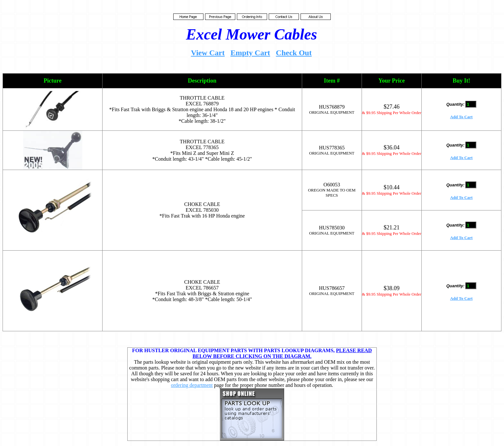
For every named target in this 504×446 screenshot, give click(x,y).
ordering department (192, 385)
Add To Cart (461, 117)
